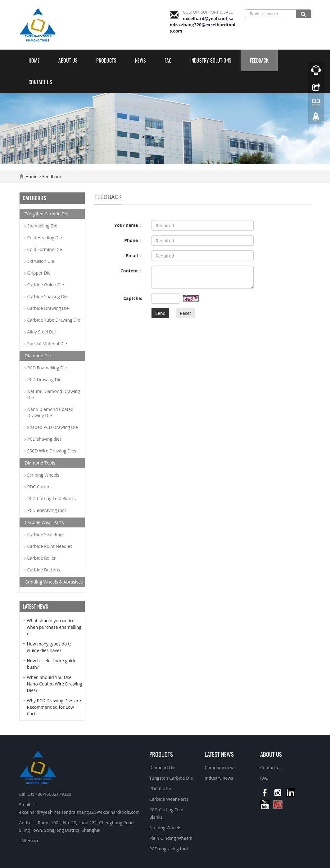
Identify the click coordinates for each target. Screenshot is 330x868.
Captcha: (133, 298)
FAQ (168, 60)
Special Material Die (47, 344)
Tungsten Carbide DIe (171, 778)
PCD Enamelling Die (47, 368)
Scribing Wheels (43, 475)
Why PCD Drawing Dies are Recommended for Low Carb (54, 707)
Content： (131, 271)
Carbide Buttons (44, 570)
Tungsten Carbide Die (47, 214)
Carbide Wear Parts (44, 522)
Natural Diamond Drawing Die (54, 394)
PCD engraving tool (47, 510)
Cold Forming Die (45, 249)
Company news (220, 767)
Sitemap (30, 841)
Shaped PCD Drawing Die (53, 427)
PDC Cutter (160, 789)
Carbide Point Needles (50, 546)
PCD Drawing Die (44, 379)
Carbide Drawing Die (48, 308)
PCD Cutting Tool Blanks (52, 498)
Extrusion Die (41, 261)
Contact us (40, 82)
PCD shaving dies (45, 439)
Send (160, 313)
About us (68, 60)
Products (106, 60)
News (140, 60)
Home (34, 60)
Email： (134, 256)
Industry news (219, 778)
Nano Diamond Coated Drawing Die (50, 412)
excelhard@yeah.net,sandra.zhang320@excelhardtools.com (203, 25)
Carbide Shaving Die (47, 296)
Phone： (133, 240)
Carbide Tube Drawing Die (54, 320)
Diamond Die (38, 356)
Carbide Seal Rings (46, 534)
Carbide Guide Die (46, 285)
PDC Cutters (40, 487)
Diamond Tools (40, 463)
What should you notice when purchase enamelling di (54, 627)
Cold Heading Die (45, 238)
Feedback (259, 60)
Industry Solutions (211, 60)
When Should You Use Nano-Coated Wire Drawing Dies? (55, 684)
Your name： (128, 225)
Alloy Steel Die (42, 332)
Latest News (219, 754)
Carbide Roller (42, 558)
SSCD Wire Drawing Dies (52, 451)
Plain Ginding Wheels (171, 838)
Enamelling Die (42, 226)
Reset (185, 313)
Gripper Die (39, 273)
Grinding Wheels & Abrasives (54, 582)
